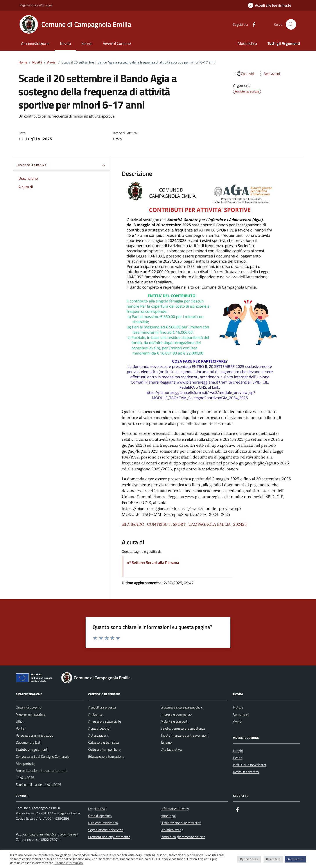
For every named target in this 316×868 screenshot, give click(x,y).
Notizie (238, 707)
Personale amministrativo (34, 735)
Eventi (238, 758)
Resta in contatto (246, 772)
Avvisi (237, 721)
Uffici (19, 721)
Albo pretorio (25, 763)
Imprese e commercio (176, 714)
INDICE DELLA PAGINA (61, 165)
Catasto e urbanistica (104, 742)
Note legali (169, 816)
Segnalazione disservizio (106, 830)
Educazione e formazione (106, 756)
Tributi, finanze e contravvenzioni (184, 735)
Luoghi (238, 751)
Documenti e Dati (28, 742)
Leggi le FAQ (97, 809)
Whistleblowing (172, 830)
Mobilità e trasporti (174, 721)
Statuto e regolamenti (32, 749)
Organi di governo (29, 707)
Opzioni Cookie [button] (249, 859)
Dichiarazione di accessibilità (181, 823)
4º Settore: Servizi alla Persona (153, 563)
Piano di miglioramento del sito (183, 837)
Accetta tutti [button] (295, 859)
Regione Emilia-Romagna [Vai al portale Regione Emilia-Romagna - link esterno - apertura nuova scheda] (36, 5)
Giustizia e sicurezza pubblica (181, 707)
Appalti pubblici (99, 728)
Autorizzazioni (98, 735)
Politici (21, 728)
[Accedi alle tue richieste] (269, 5)
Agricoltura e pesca (102, 707)
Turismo (166, 742)
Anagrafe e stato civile (105, 721)
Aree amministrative (31, 714)
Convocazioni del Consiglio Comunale (43, 756)
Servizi (87, 43)
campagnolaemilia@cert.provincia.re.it (51, 834)
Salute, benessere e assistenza (183, 728)
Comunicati (241, 714)
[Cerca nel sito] (291, 24)
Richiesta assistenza (103, 823)
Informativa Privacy (175, 809)
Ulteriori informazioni (69, 863)
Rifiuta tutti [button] (273, 859)
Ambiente (95, 714)
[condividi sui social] (244, 74)
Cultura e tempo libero (104, 749)
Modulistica (247, 43)
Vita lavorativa (171, 749)
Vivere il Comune (117, 43)
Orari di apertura (100, 816)
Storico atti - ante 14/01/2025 (39, 785)
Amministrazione (35, 43)
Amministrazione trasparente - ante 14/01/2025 (42, 774)
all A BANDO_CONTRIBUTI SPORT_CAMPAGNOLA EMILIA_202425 (184, 524)
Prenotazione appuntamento (109, 837)
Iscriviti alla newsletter (250, 765)
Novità (65, 43)
